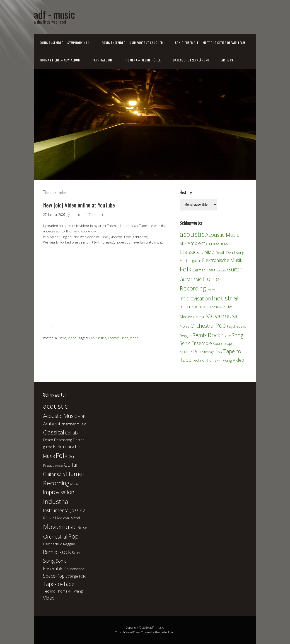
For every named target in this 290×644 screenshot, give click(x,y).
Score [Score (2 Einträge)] (226, 336)
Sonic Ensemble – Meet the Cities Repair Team (210, 43)
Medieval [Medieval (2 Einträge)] (187, 317)
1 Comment (95, 215)
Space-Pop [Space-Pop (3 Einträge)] (190, 352)
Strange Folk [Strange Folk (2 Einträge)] (212, 352)
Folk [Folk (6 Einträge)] (186, 269)
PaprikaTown (102, 60)
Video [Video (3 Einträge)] (238, 360)
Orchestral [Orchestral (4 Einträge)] (202, 326)
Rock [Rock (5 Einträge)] (214, 335)
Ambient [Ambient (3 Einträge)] (196, 243)
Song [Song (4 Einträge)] (238, 335)
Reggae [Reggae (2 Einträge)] (186, 336)
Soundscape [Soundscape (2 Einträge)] (223, 344)
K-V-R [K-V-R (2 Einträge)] (220, 307)
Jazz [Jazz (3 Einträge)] (211, 307)
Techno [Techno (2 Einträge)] (198, 360)
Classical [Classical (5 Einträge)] (190, 252)
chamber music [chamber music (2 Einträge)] (218, 244)
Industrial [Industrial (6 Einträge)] (225, 298)
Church (120, 632)
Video (72, 338)
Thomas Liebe (118, 338)
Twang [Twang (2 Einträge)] (226, 360)
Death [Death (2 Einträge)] (220, 253)
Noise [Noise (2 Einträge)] (185, 326)
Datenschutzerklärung (191, 60)
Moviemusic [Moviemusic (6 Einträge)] (222, 316)
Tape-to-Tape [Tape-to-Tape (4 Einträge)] (59, 584)
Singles (101, 338)
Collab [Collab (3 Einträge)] (208, 252)
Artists (227, 60)
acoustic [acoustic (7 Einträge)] (192, 234)
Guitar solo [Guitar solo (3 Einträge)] (191, 279)
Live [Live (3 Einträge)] (230, 307)
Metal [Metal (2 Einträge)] (200, 317)
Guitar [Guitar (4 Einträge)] (234, 269)
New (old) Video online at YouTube (79, 205)
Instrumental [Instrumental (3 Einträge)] (193, 307)
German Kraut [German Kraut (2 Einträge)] (204, 270)
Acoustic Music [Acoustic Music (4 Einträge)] (222, 235)
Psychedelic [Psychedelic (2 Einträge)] (236, 326)
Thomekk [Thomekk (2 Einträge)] (213, 360)
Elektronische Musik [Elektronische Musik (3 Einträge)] (222, 260)
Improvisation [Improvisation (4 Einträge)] (195, 298)
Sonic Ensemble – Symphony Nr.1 (64, 43)
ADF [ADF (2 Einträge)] (183, 244)
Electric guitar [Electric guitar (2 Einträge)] (190, 261)
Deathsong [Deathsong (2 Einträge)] (235, 253)
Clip (92, 338)
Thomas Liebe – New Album (60, 60)
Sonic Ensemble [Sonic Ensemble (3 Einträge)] (196, 343)
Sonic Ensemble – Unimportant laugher (132, 43)
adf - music (54, 14)
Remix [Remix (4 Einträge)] (200, 335)
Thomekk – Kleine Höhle (142, 60)
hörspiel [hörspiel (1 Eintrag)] (211, 290)
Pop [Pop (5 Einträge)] (221, 326)
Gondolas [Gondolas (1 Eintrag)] (221, 271)
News (62, 338)
